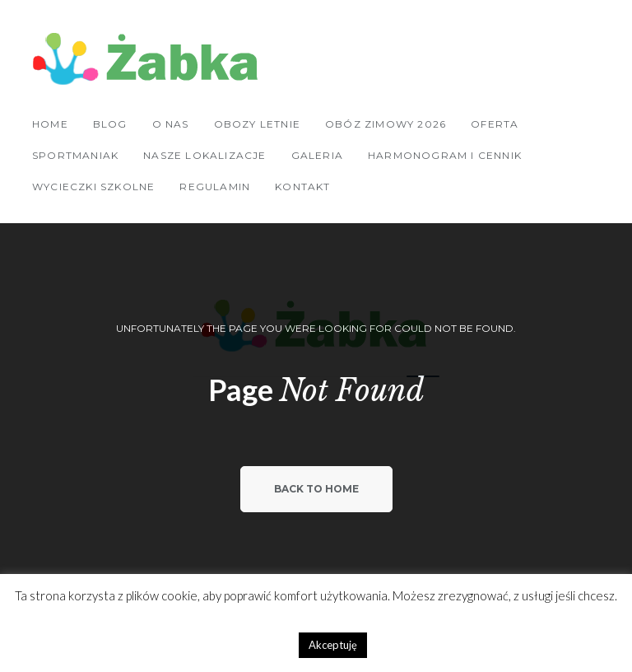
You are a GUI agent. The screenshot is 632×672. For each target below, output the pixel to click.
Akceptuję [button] (333, 645)
